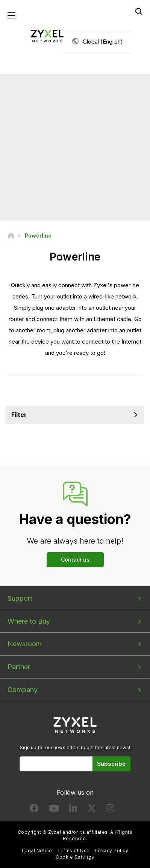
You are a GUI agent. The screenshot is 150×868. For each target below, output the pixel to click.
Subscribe (111, 764)
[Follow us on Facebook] (34, 810)
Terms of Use (73, 851)
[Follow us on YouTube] (54, 810)
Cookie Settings (75, 857)
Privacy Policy (111, 851)
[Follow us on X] (92, 810)
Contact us (75, 560)
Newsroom (25, 644)
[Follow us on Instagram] (110, 810)
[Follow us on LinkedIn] (73, 810)
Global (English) (103, 42)
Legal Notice (37, 851)
